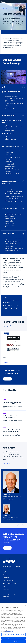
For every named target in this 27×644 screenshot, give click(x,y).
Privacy (5, 575)
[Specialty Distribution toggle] (24, 233)
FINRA (4, 586)
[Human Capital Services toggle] (24, 115)
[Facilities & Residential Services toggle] (24, 146)
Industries (5, 9)
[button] (25, 2)
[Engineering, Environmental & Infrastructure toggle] (24, 182)
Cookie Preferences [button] (8, 580)
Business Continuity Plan (9, 583)
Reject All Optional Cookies (14, 638)
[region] (13, 624)
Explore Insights (7, 313)
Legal (4, 572)
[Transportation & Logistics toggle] (24, 208)
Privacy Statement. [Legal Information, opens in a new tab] (10, 631)
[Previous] (5, 327)
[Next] (9, 327)
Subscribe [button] (7, 548)
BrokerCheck (6, 589)
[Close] (25, 605)
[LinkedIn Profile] (4, 519)
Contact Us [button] (6, 464)
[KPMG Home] (4, 2)
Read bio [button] (8, 499)
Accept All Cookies (13, 642)
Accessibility (6, 578)
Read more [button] (7, 379)
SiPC (4, 592)
